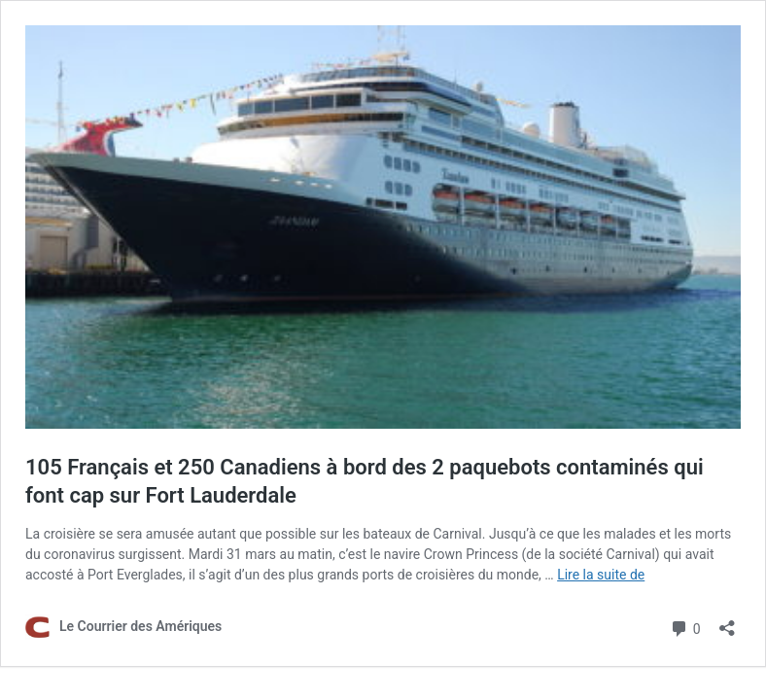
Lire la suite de (601, 575)
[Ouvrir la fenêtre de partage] (727, 622)
